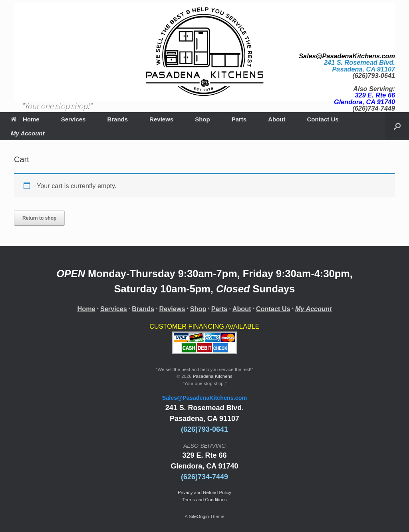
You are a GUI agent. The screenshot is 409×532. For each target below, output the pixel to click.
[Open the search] (397, 126)
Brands (117, 119)
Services (73, 119)
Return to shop (39, 218)
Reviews (161, 119)
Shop (203, 119)
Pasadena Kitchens (213, 376)
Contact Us (323, 119)
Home (25, 119)
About (277, 119)
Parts (239, 119)
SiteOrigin (199, 516)
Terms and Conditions (204, 500)
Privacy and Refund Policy (204, 492)
